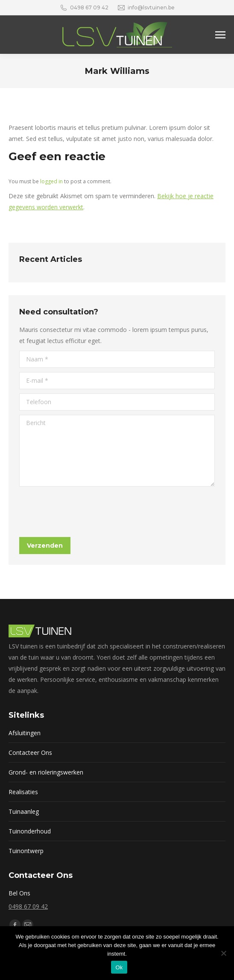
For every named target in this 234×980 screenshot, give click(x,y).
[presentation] (84, 512)
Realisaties (23, 792)
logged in (51, 181)
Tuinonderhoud (30, 831)
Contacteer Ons (30, 753)
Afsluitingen (25, 733)
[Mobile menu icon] (220, 35)
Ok (119, 967)
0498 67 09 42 (28, 906)
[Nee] (223, 953)
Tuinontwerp (26, 851)
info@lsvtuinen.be (146, 8)
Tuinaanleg (24, 811)
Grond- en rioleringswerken (46, 772)
